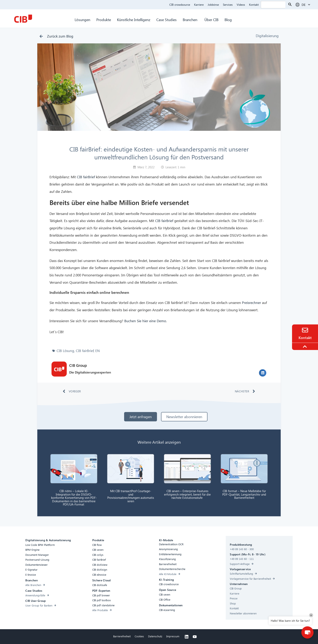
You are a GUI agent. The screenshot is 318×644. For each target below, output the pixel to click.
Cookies (139, 636)
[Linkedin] (187, 637)
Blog (228, 20)
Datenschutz (155, 636)
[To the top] (305, 347)
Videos (241, 5)
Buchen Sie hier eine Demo (145, 321)
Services (228, 5)
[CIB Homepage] (23, 19)
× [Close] (311, 615)
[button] (263, 373)
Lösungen (82, 20)
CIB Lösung (65, 351)
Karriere (199, 5)
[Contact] (305, 330)
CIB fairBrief (86, 177)
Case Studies (167, 20)
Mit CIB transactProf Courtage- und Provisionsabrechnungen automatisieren (131, 496)
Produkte (104, 20)
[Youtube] (195, 637)
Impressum (173, 636)
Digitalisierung (267, 36)
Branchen (191, 20)
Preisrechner (252, 303)
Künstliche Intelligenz (134, 20)
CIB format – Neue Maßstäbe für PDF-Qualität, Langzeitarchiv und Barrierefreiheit (244, 494)
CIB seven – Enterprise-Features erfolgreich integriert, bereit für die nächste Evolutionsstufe (187, 494)
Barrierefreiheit (122, 636)
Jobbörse (213, 5)
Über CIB (211, 20)
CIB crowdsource (180, 5)
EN (98, 351)
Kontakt (254, 5)
